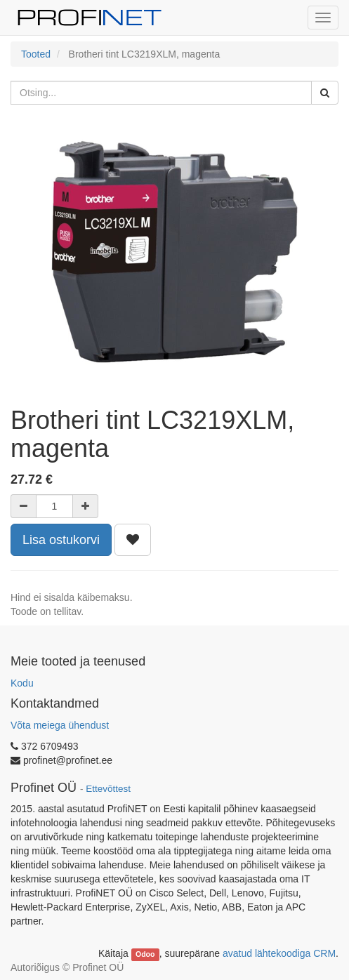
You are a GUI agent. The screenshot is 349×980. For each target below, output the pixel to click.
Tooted (36, 54)
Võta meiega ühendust (60, 725)
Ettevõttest (108, 789)
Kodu (22, 683)
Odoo (145, 954)
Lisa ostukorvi (61, 540)
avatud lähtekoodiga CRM (279, 953)
